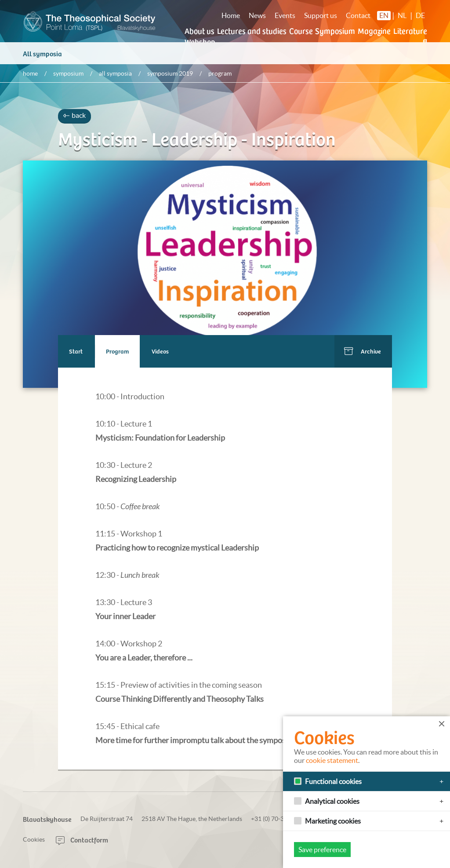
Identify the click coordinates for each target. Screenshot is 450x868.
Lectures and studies (252, 31)
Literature (410, 31)
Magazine (374, 31)
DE (420, 15)
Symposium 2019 (170, 78)
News (257, 15)
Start (76, 356)
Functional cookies (333, 781)
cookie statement (332, 760)
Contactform (82, 839)
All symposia (42, 58)
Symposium (335, 31)
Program (117, 356)
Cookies (34, 839)
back (74, 120)
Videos (161, 356)
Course (301, 31)
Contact (358, 15)
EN (384, 15)
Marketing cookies (333, 821)
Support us (321, 15)
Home (231, 15)
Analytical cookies (332, 801)
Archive (371, 356)
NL (402, 15)
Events (285, 15)
